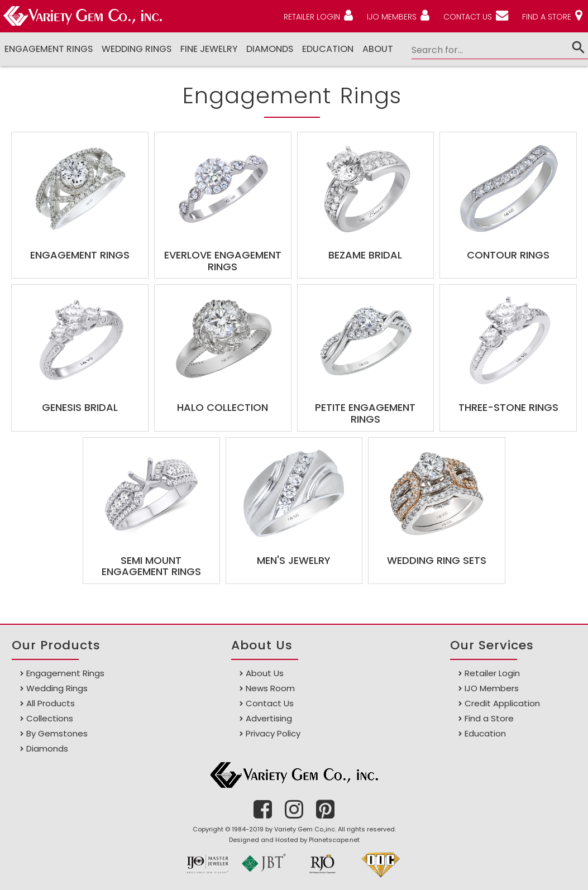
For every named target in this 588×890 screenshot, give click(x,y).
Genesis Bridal (80, 407)
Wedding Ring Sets (437, 560)
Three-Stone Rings (508, 407)
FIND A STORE (547, 17)
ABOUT (378, 49)
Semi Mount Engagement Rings (151, 566)
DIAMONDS (270, 49)
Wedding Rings (137, 49)
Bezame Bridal (365, 255)
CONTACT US (468, 17)
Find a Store (489, 718)
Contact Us (270, 703)
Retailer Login (492, 673)
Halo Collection (223, 407)
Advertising (269, 718)
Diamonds (47, 748)
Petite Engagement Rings (365, 413)
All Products (51, 703)
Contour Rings (508, 255)
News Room (270, 688)
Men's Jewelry (294, 560)
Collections (50, 718)
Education (328, 49)
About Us (265, 673)
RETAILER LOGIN (312, 17)
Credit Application (502, 703)
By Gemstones (57, 733)
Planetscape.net (334, 840)
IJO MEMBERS (392, 17)
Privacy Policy (273, 733)
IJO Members (492, 688)
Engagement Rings (49, 49)
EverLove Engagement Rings (223, 261)
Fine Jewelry (209, 49)
